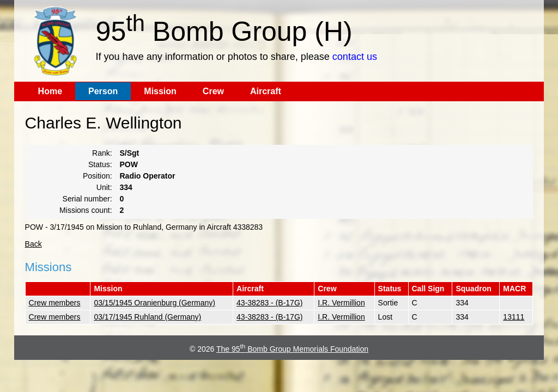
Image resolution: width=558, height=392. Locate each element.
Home (50, 91)
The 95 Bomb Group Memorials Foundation (292, 349)
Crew (213, 91)
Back (34, 244)
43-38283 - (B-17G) (269, 303)
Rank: (102, 153)
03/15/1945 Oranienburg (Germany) (154, 303)
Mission (160, 91)
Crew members (55, 303)
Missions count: (86, 210)
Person (103, 91)
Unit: (104, 187)
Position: (98, 176)
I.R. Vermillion (341, 303)
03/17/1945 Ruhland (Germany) (147, 317)
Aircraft (266, 91)
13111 (514, 317)
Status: (100, 164)
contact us (355, 57)
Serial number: (87, 199)
